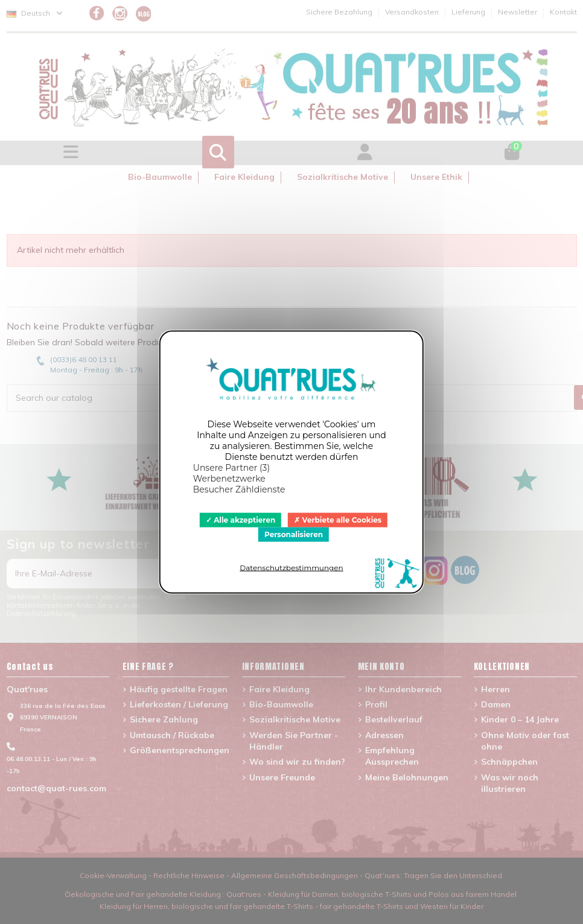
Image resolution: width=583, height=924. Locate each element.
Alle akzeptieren (241, 519)
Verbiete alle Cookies (338, 519)
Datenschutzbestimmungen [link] (291, 568)
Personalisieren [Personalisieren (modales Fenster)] (294, 534)
